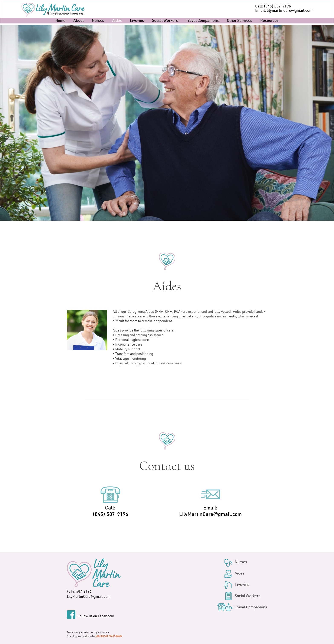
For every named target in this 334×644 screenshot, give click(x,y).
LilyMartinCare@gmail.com (89, 597)
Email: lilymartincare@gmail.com (284, 11)
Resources (269, 21)
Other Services (240, 21)
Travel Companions (202, 21)
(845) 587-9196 (79, 592)
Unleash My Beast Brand (109, 636)
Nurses (98, 21)
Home (60, 21)
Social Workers (165, 21)
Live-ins (137, 21)
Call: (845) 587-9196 (273, 7)
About (79, 21)
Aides (117, 21)
